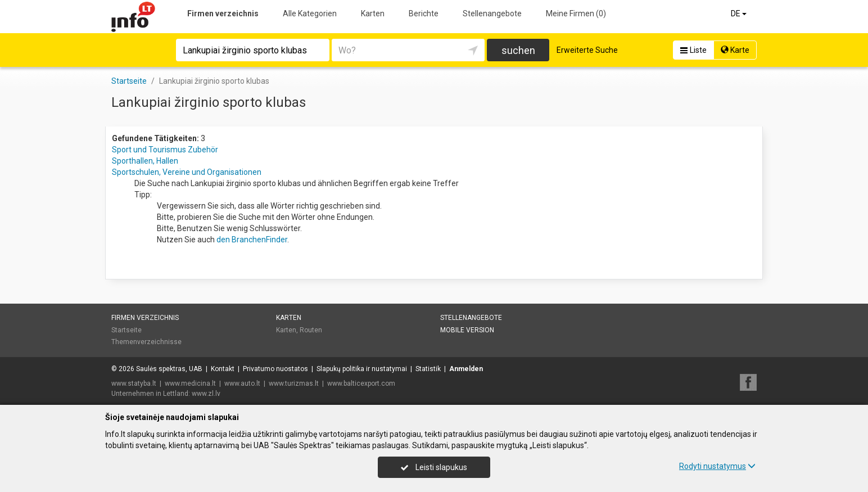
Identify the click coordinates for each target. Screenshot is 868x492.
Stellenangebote (492, 13)
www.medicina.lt (190, 383)
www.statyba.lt (134, 383)
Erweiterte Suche (587, 50)
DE (740, 13)
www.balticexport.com (361, 383)
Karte (735, 50)
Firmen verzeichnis (223, 13)
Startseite (126, 330)
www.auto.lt (242, 383)
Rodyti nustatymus (717, 466)
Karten (373, 13)
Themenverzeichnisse (146, 342)
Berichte (424, 13)
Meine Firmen (576, 13)
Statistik (428, 369)
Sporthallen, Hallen (145, 161)
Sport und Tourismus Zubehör (165, 150)
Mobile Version (467, 330)
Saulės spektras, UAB (169, 369)
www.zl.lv (206, 394)
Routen (311, 330)
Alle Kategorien (310, 13)
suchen (518, 50)
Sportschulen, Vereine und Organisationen (187, 172)
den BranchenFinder (252, 240)
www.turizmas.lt (294, 383)
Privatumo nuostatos (275, 369)
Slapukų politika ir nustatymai (362, 369)
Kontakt (223, 369)
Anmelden (466, 369)
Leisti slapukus (434, 467)
